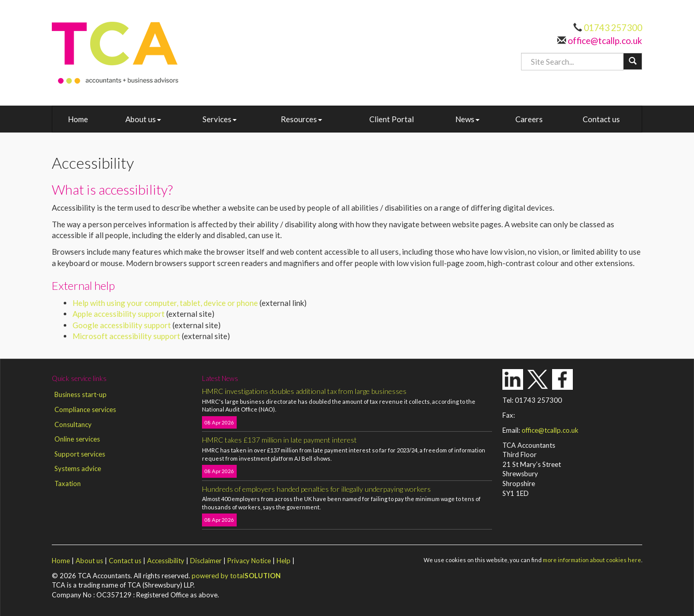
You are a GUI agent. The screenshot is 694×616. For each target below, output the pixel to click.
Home (78, 119)
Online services (77, 439)
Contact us (601, 119)
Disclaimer (206, 561)
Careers (529, 119)
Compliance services (85, 409)
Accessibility (166, 561)
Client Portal (392, 119)
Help (284, 561)
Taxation (68, 483)
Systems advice (78, 468)
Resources (301, 119)
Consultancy (73, 424)
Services (220, 119)
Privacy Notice (249, 561)
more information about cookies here (592, 560)
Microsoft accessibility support (126, 336)
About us (143, 119)
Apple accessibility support (119, 314)
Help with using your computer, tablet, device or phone (165, 303)
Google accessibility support (122, 325)
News (467, 119)
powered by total (236, 576)
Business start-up (81, 394)
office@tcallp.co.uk (604, 41)
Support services (80, 454)
